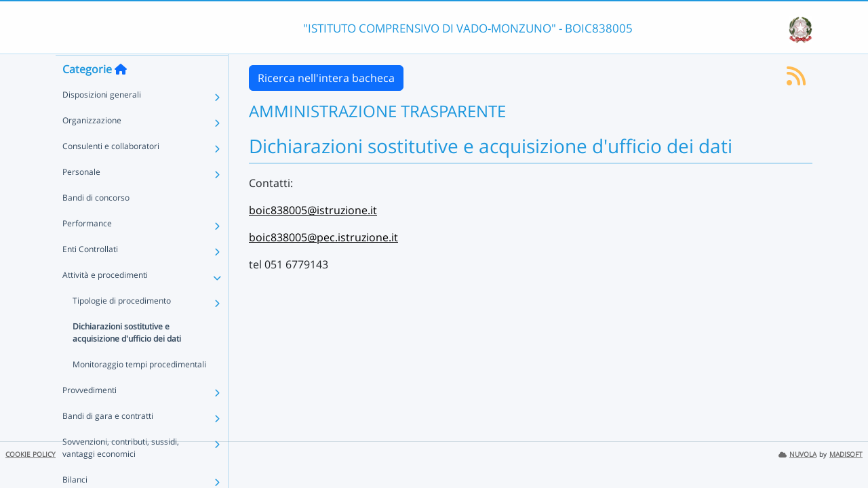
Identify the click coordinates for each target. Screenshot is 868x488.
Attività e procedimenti (105, 301)
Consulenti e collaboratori (111, 172)
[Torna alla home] (121, 96)
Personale (81, 198)
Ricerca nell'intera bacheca (326, 78)
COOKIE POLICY (31, 454)
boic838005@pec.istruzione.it (323, 237)
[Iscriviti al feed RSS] (796, 80)
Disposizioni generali (102, 121)
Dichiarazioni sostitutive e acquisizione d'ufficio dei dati (127, 359)
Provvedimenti (90, 416)
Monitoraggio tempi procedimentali (139, 391)
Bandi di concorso (96, 224)
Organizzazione (92, 147)
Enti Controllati (90, 276)
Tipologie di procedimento (122, 327)
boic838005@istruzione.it (313, 210)
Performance (87, 250)
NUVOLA (797, 454)
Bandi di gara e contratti (108, 442)
